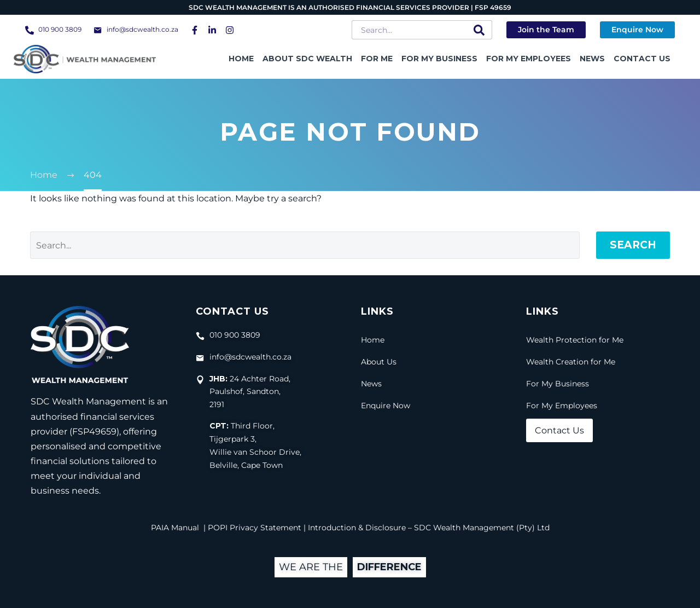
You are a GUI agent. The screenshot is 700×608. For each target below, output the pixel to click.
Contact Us (642, 59)
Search (633, 245)
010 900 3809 (60, 29)
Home (241, 59)
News (592, 59)
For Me (377, 59)
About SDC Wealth (307, 59)
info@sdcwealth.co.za (142, 29)
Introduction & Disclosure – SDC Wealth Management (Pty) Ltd (429, 528)
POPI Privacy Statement (255, 528)
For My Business (439, 59)
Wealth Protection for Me (575, 340)
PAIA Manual (175, 528)
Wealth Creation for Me (571, 362)
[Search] (422, 30)
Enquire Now (386, 406)
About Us (379, 362)
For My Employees (529, 59)
